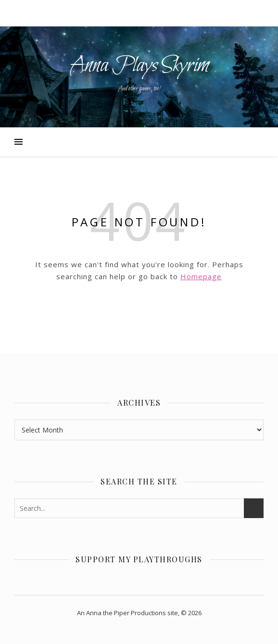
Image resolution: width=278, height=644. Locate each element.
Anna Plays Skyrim (139, 66)
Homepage (201, 276)
